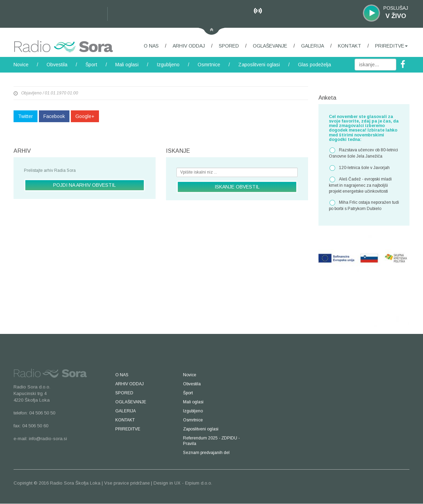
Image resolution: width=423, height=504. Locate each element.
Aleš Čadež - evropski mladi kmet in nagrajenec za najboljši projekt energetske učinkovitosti (360, 185)
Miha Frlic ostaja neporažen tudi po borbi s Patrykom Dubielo (364, 205)
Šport (91, 65)
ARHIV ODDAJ (189, 46)
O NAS (151, 46)
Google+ (85, 116)
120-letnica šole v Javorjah (359, 168)
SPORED (229, 46)
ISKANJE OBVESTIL (237, 187)
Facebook (54, 116)
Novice (21, 65)
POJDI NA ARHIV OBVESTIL (84, 185)
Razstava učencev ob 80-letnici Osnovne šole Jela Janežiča (363, 153)
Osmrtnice (209, 65)
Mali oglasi (127, 65)
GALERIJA (313, 46)
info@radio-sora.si (48, 439)
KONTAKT (350, 46)
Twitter (26, 116)
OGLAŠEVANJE (270, 46)
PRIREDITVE (391, 46)
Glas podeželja (314, 65)
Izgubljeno (168, 65)
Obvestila (57, 65)
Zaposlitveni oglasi (259, 65)
